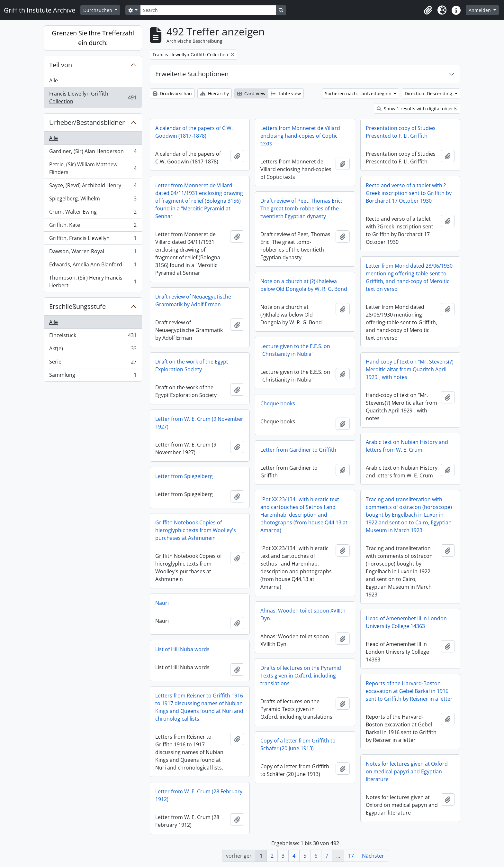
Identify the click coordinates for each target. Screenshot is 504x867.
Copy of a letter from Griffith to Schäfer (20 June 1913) (298, 744)
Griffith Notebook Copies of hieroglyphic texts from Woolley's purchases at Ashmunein (196, 530)
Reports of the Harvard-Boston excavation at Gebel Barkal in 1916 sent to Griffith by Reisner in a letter (409, 691)
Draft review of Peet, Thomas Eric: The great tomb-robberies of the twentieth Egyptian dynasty (301, 208)
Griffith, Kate (93, 226)
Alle (54, 80)
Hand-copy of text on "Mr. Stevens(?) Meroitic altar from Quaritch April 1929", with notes (410, 369)
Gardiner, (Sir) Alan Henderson (93, 153)
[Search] (208, 10)
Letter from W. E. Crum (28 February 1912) (199, 795)
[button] (428, 10)
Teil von (61, 65)
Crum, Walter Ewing (93, 213)
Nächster (373, 856)
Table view (286, 93)
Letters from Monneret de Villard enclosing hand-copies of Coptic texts (300, 136)
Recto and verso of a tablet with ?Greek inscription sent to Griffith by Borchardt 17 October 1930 (409, 193)
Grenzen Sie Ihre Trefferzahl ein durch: (93, 38)
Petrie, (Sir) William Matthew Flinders (93, 168)
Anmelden (480, 10)
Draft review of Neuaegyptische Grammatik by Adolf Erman (193, 300)
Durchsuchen (98, 10)
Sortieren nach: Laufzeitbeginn (359, 93)
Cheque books (278, 403)
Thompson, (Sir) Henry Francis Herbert (93, 281)
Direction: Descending (429, 93)
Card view (251, 93)
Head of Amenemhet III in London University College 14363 (406, 622)
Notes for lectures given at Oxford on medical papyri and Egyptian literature (407, 771)
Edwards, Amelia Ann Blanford (93, 266)
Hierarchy (215, 93)
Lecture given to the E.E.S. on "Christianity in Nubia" (295, 350)
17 (351, 856)
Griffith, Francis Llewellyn (93, 240)
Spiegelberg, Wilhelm (93, 200)
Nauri (162, 603)
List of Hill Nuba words (182, 649)
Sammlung (93, 376)
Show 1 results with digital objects (417, 109)
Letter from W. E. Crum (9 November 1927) (199, 423)
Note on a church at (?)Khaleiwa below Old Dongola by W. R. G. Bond (304, 285)
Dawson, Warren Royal (93, 253)
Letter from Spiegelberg (184, 476)
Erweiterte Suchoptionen (192, 74)
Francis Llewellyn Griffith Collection (93, 97)
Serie (93, 363)
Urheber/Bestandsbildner (87, 122)
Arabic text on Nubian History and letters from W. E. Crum (407, 446)
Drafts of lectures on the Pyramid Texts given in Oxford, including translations (301, 676)
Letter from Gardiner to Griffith (298, 450)
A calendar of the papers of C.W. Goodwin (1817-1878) (194, 132)
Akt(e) (93, 350)
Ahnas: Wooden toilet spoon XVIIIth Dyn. (303, 614)
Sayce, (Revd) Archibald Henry (93, 187)
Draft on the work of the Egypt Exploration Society (192, 365)
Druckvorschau (172, 93)
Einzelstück (93, 337)
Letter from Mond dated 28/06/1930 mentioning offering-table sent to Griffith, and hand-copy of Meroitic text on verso (409, 277)
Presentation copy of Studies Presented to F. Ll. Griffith (401, 132)
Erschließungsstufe (77, 306)
